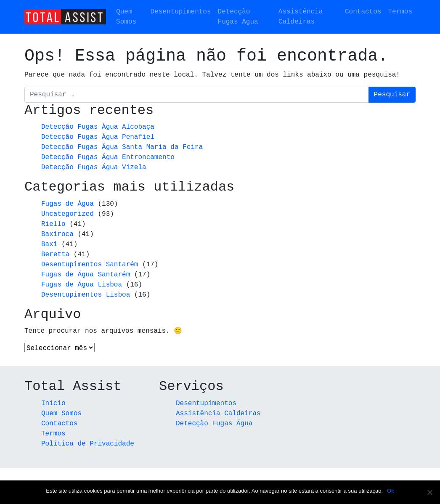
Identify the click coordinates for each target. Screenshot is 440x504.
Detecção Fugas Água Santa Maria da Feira (122, 147)
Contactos (363, 12)
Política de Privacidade (88, 444)
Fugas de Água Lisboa (82, 285)
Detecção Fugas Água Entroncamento (108, 157)
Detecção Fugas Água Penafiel (98, 137)
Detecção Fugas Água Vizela (94, 167)
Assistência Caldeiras (301, 17)
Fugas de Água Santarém (86, 275)
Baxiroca (57, 234)
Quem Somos (126, 17)
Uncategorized (68, 214)
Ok (391, 491)
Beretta (55, 255)
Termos (400, 12)
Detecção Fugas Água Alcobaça (98, 127)
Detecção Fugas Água (238, 17)
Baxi (49, 244)
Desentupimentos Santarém (90, 265)
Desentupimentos (181, 12)
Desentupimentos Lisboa (86, 295)
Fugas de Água (68, 204)
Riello (53, 224)
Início (53, 404)
